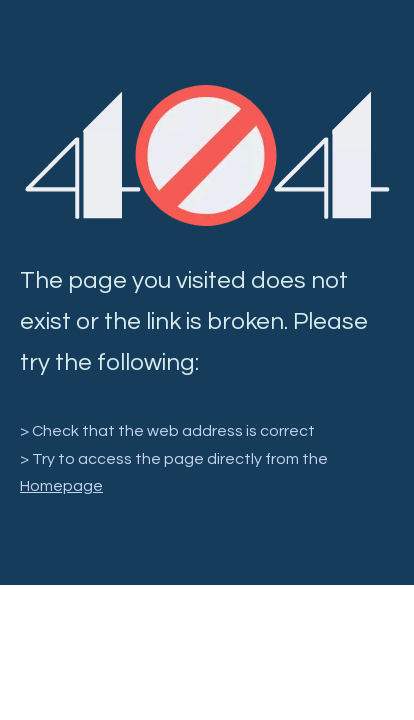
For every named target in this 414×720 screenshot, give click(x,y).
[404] (207, 155)
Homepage (61, 486)
